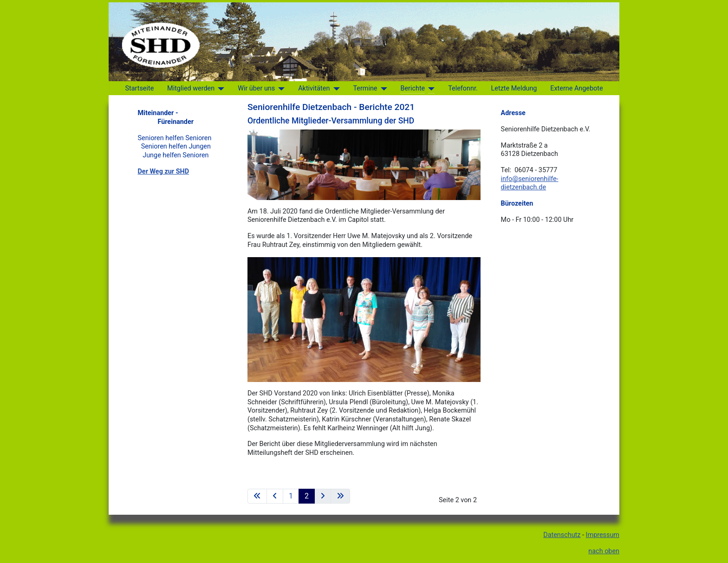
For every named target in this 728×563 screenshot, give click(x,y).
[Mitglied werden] (219, 89)
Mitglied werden (191, 88)
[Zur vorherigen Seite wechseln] (275, 496)
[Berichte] (430, 89)
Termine (365, 88)
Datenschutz (562, 535)
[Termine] (382, 89)
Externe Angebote (576, 88)
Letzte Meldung (514, 88)
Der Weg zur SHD (164, 171)
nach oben (604, 551)
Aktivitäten (314, 88)
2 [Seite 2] (307, 496)
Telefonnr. (463, 88)
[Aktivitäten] (335, 89)
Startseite (139, 88)
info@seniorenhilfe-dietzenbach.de (530, 183)
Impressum (603, 535)
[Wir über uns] (280, 89)
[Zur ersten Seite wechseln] (257, 496)
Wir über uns (256, 88)
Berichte (413, 88)
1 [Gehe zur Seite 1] (291, 496)
